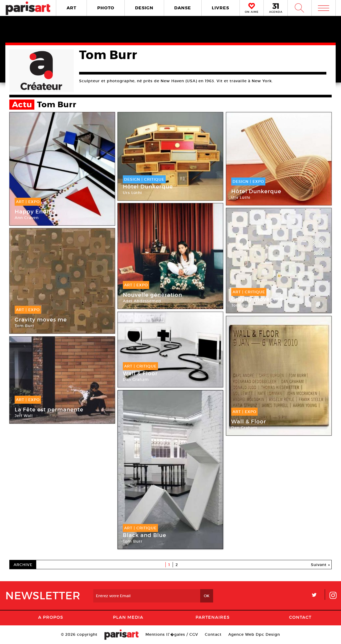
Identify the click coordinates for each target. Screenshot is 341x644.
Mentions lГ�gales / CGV (172, 634)
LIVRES (220, 8)
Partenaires (213, 617)
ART (72, 8)
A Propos (51, 617)
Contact (300, 617)
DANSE (183, 8)
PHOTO (106, 8)
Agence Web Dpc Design (254, 634)
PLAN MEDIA (128, 617)
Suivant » (320, 565)
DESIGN (144, 8)
